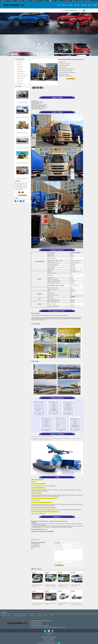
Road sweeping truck (21, 71)
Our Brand (95, 5)
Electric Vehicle (20, 61)
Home (59, 5)
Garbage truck (20, 68)
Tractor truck (20, 66)
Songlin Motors (32, 616)
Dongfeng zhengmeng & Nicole (20, 616)
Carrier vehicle (37, 540)
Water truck (19, 70)
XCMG (46, 616)
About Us (64, 5)
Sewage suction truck (21, 77)
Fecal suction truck (21, 78)
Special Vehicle (20, 84)
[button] (47, 55)
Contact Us (84, 5)
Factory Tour (77, 5)
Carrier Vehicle (20, 80)
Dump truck (19, 65)
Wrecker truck (20, 73)
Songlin (40, 616)
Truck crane (19, 63)
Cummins (52, 616)
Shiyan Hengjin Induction (6, 616)
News (89, 5)
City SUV (19, 82)
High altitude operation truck (23, 75)
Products (70, 5)
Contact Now (22, 195)
